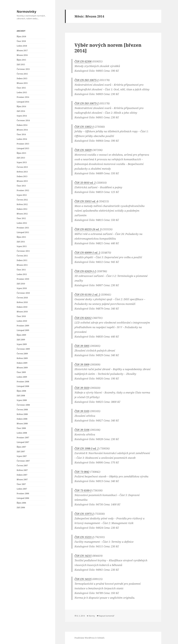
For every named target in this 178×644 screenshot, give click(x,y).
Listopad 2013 (23, 148)
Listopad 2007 (23, 442)
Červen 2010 (22, 298)
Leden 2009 (22, 377)
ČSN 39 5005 (82, 346)
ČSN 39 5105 (82, 411)
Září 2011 (21, 242)
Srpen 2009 (22, 344)
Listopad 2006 (23, 498)
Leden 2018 (22, 46)
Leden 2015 (22, 92)
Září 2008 (21, 396)
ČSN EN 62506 (83, 61)
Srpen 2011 (22, 246)
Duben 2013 (22, 176)
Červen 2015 (22, 74)
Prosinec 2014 (23, 97)
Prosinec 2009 (23, 326)
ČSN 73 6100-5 (83, 490)
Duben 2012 (22, 209)
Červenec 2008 (23, 405)
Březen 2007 (22, 480)
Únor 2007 (21, 484)
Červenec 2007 (23, 461)
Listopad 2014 (23, 102)
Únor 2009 (21, 372)
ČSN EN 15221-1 (84, 537)
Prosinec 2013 (23, 144)
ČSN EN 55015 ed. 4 (86, 201)
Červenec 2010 (23, 293)
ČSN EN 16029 (83, 150)
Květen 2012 (22, 204)
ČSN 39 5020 (82, 388)
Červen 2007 (22, 466)
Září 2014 (21, 111)
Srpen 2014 (22, 116)
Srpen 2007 (22, 456)
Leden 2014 (22, 139)
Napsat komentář (107, 616)
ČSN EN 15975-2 (84, 514)
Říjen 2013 (21, 153)
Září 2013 (21, 158)
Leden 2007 (22, 489)
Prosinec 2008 (23, 382)
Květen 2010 (22, 302)
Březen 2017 (22, 50)
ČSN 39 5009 (82, 364)
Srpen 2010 (22, 288)
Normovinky (26, 11)
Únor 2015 (21, 88)
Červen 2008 (22, 410)
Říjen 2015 (21, 60)
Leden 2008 (22, 433)
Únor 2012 (21, 218)
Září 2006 (21, 507)
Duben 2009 (22, 363)
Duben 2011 (22, 260)
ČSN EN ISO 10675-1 (87, 80)
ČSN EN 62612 (83, 318)
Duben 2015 (22, 78)
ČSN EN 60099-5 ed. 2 (87, 253)
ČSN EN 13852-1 (84, 127)
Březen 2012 (22, 214)
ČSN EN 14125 (83, 579)
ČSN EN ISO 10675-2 (87, 103)
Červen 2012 (22, 200)
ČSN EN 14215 (83, 556)
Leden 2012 (22, 223)
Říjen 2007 (21, 447)
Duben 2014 (22, 125)
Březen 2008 (22, 424)
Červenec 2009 (23, 349)
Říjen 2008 (21, 391)
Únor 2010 (21, 316)
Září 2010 (21, 284)
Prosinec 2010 (23, 279)
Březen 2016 (22, 55)
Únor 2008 (21, 428)
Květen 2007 (22, 470)
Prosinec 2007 (23, 438)
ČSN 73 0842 (82, 472)
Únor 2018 (21, 41)
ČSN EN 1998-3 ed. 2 (87, 448)
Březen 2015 (22, 83)
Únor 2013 (21, 186)
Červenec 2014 (23, 120)
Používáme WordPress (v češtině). (90, 638)
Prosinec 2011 (23, 228)
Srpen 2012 (22, 195)
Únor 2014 (21, 134)
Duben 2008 (22, 419)
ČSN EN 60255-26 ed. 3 (88, 229)
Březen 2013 (22, 181)
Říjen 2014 (21, 106)
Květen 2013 (22, 172)
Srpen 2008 (22, 400)
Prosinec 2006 (23, 493)
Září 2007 (21, 452)
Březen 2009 (22, 368)
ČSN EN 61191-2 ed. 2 (87, 294)
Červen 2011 (22, 256)
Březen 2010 (22, 312)
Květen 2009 (22, 358)
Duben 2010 (22, 307)
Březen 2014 (22, 130)
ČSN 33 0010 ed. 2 (85, 183)
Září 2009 (21, 340)
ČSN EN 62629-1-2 (85, 271)
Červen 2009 (22, 354)
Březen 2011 (22, 265)
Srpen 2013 (22, 162)
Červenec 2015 (23, 69)
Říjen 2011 (21, 237)
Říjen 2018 (21, 36)
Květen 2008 (22, 414)
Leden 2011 (22, 274)
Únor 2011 (21, 270)
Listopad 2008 (23, 386)
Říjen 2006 (21, 503)
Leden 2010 (22, 321)
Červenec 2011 (23, 251)
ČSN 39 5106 (82, 430)
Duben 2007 (22, 475)
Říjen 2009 (21, 335)
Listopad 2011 (23, 232)
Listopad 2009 (23, 330)
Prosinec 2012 (23, 190)
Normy (92, 616)
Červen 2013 (22, 167)
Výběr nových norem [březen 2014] (108, 48)
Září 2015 (21, 64)
